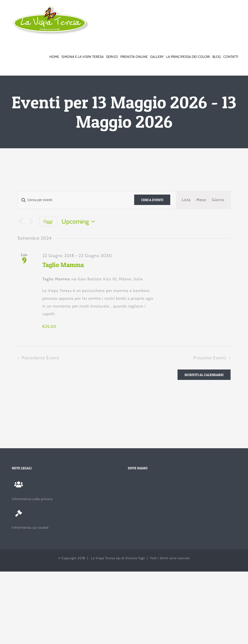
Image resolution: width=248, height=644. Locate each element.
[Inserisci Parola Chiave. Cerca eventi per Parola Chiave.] (73, 200)
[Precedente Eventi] (21, 222)
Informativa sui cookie (30, 527)
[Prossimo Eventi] (31, 222)
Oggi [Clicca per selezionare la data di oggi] (48, 221)
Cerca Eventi (152, 200)
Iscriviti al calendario (204, 375)
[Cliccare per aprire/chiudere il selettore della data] (79, 221)
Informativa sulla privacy (32, 499)
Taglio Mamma (63, 265)
